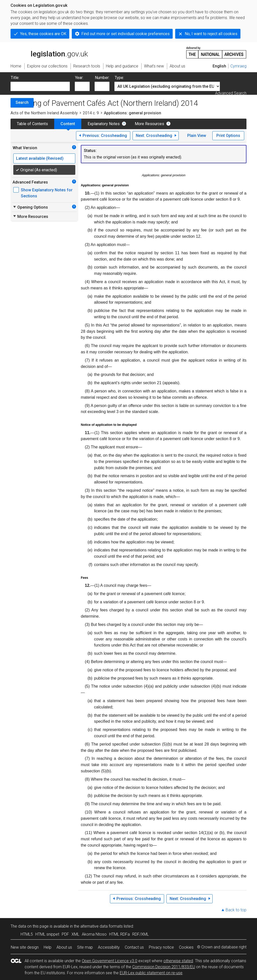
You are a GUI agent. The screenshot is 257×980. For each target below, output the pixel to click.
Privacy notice (161, 947)
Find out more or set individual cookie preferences (125, 34)
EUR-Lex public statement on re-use (151, 973)
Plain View (197, 136)
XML (75, 934)
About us (64, 947)
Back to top (236, 910)
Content (68, 124)
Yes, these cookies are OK (43, 34)
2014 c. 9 (91, 113)
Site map (85, 947)
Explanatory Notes (104, 124)
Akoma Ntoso (94, 934)
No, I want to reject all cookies (211, 34)
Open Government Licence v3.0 (110, 961)
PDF (65, 934)
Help (48, 947)
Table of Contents (32, 124)
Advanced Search (231, 93)
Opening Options (30, 207)
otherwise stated (178, 961)
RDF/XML (141, 934)
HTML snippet (47, 934)
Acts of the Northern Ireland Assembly (44, 113)
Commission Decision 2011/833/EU (164, 967)
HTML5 (27, 934)
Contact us (134, 947)
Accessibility (109, 947)
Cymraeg (238, 66)
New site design (25, 947)
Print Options (228, 136)
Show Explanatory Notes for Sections (47, 193)
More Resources (149, 124)
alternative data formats (102, 926)
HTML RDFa (119, 934)
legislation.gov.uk (49, 52)
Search (22, 102)
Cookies (186, 947)
